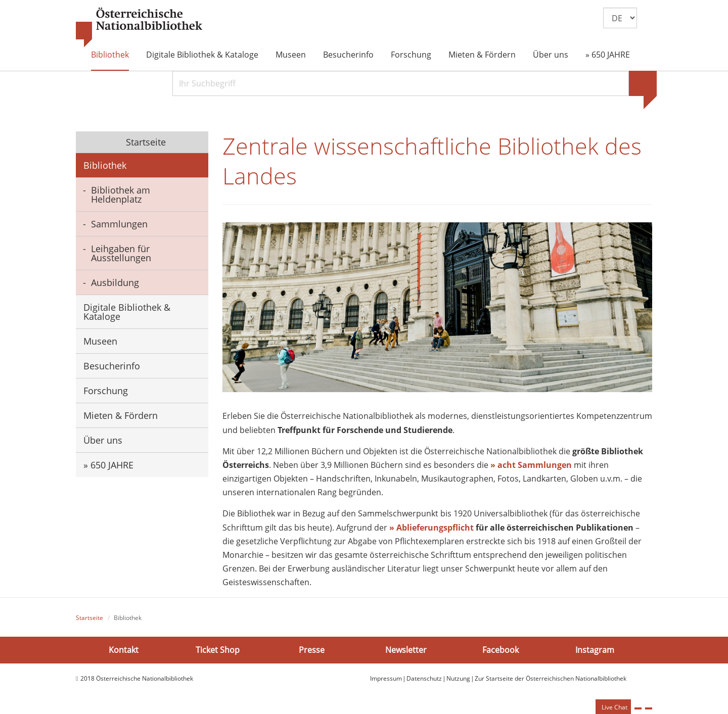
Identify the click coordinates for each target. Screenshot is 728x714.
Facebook (500, 650)
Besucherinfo (348, 55)
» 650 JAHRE (608, 55)
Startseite (145, 142)
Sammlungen (119, 224)
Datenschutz (424, 678)
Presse (312, 650)
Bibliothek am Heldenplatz (121, 195)
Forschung (411, 55)
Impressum (386, 678)
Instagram (595, 650)
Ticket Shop (218, 650)
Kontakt (124, 650)
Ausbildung (115, 282)
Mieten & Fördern (482, 55)
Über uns (551, 55)
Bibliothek (110, 55)
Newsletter (406, 650)
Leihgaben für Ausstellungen (121, 253)
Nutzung (458, 678)
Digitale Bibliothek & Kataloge (202, 55)
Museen (291, 55)
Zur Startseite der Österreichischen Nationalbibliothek (551, 678)
